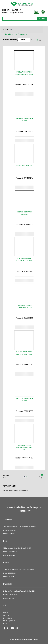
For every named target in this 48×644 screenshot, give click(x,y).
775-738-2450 (11, 555)
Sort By (16, 40)
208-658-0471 (11, 577)
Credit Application (9, 621)
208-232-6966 (13, 595)
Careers (6, 613)
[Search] (42, 19)
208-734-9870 (11, 534)
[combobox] (20, 19)
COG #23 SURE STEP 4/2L (24, 165)
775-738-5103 (13, 552)
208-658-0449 (13, 573)
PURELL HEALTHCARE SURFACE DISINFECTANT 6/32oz (24, 448)
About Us (6, 615)
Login (5, 623)
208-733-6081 (13, 530)
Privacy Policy (8, 618)
